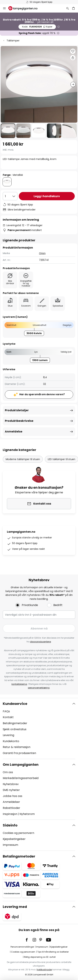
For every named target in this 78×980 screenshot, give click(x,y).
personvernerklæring (39, 688)
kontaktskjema (19, 684)
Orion (42, 253)
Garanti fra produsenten (19, 753)
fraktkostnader (44, 970)
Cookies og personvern (18, 833)
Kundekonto (11, 741)
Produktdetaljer (17, 410)
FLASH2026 (37, 27)
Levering (8, 735)
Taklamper (13, 41)
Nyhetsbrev (11, 784)
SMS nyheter (11, 790)
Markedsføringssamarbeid (21, 778)
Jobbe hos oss (13, 796)
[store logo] (25, 8)
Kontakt (8, 717)
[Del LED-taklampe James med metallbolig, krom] (73, 58)
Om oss (8, 772)
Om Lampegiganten (21, 765)
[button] (8, 131)
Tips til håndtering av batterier (53, 952)
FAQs (6, 711)
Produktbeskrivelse (19, 421)
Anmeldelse (14, 432)
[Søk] (68, 8)
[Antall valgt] (10, 196)
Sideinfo (10, 825)
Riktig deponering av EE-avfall (40, 957)
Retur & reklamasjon (17, 747)
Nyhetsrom (27, 814)
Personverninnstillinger (22, 947)
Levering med (15, 907)
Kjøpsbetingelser (14, 839)
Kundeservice (15, 704)
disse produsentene (40, 642)
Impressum (10, 845)
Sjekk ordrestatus (15, 729)
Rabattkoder (11, 808)
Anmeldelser (11, 802)
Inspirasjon (10, 814)
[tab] (39, 728)
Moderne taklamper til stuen (23, 459)
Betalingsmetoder (15, 723)
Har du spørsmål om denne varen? (42, 394)
